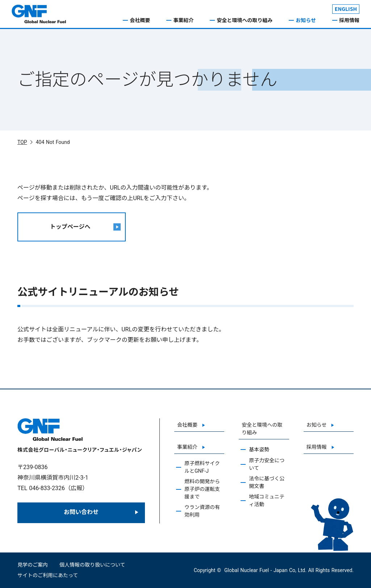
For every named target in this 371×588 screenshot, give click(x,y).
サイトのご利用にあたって (48, 575)
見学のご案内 (33, 565)
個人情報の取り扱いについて (92, 565)
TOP (22, 142)
